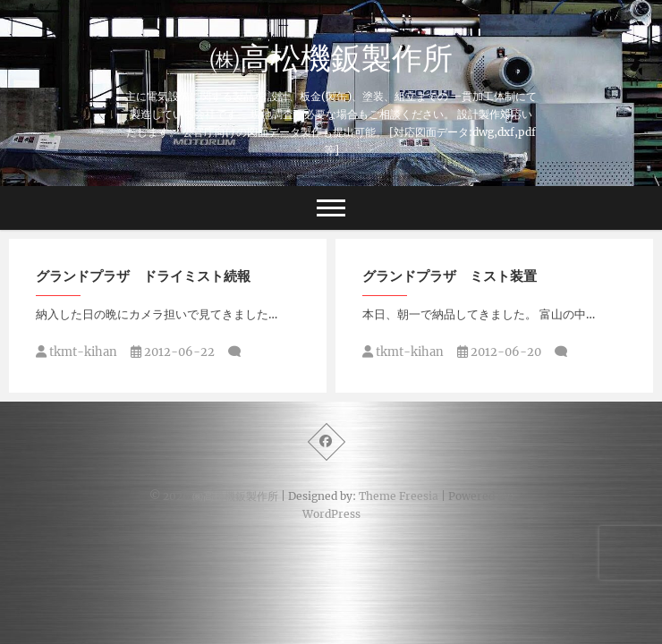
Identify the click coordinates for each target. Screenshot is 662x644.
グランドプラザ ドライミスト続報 (143, 275)
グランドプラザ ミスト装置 (450, 275)
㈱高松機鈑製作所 (331, 57)
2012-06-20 (499, 352)
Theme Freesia (399, 496)
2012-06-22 (173, 352)
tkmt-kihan (76, 352)
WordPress (331, 514)
